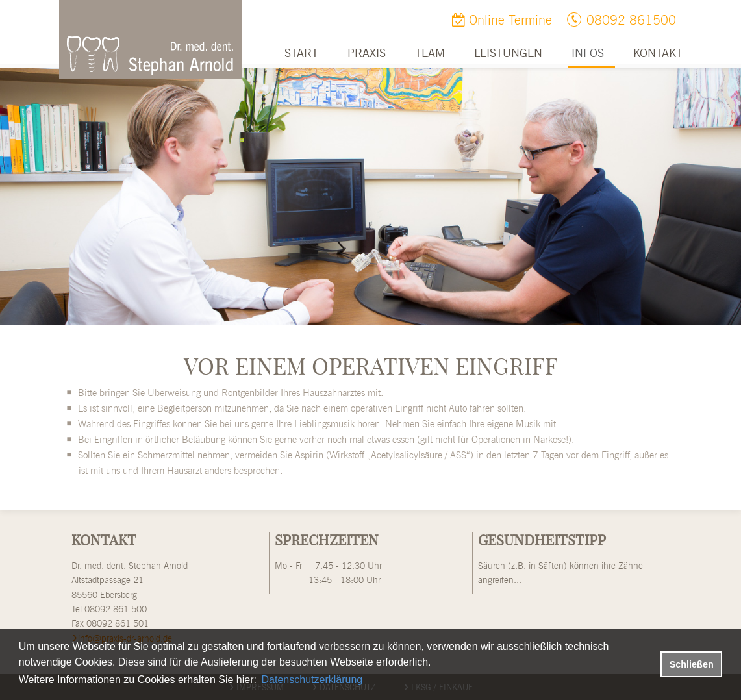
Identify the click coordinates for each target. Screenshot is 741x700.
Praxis (367, 54)
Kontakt (658, 54)
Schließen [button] (692, 664)
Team (430, 54)
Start (301, 54)
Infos (588, 54)
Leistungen (508, 54)
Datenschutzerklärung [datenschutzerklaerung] (312, 680)
